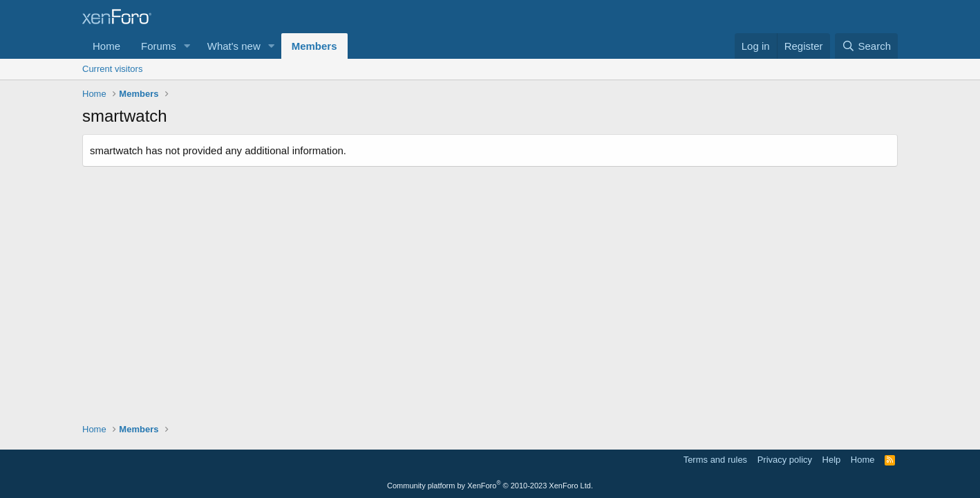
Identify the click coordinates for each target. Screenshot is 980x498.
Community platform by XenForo (490, 486)
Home (106, 46)
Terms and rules (715, 460)
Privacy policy (785, 460)
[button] (187, 46)
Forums (159, 46)
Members (314, 46)
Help (832, 460)
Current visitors (112, 69)
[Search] (866, 46)
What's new (234, 46)
